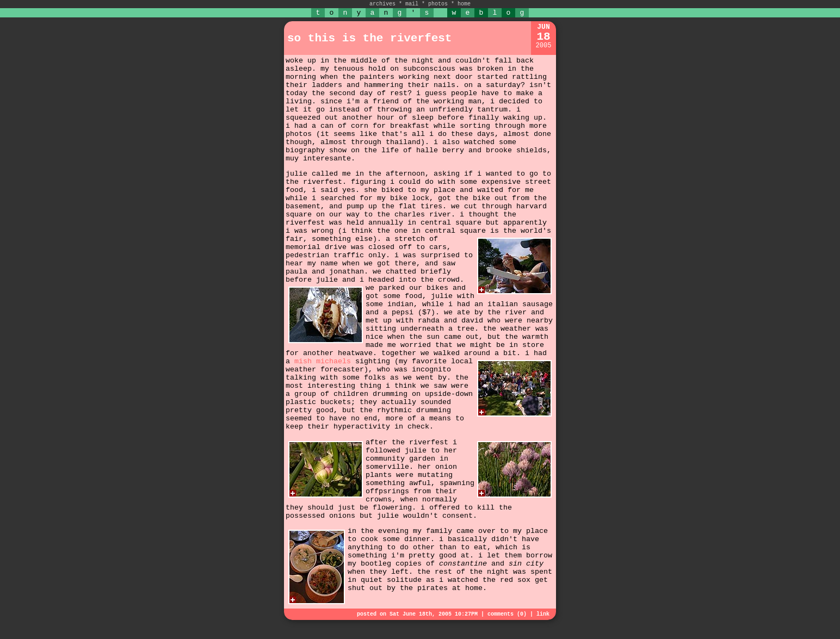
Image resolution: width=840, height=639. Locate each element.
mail (412, 4)
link (543, 614)
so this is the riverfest (369, 38)
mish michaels (323, 361)
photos (438, 4)
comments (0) (507, 614)
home (464, 4)
